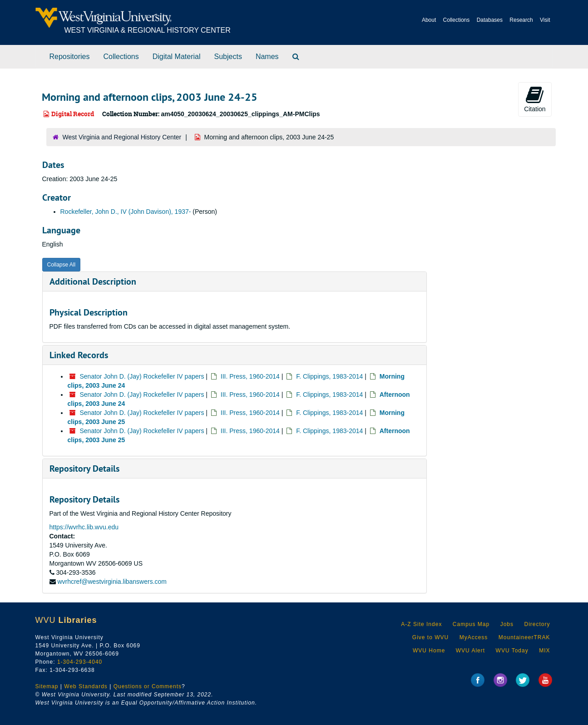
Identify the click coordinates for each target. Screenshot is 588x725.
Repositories (70, 57)
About (429, 20)
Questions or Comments (148, 686)
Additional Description (93, 281)
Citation (535, 99)
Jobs (507, 624)
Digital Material (177, 57)
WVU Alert (470, 651)
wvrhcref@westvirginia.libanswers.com (112, 582)
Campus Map (471, 624)
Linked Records (79, 355)
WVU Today (512, 651)
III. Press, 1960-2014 (250, 376)
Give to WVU (430, 637)
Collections (457, 20)
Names (267, 57)
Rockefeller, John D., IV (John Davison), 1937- (126, 212)
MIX (544, 651)
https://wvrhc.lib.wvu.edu (84, 527)
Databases (490, 20)
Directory (537, 624)
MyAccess (474, 637)
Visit (545, 20)
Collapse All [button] (62, 265)
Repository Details (84, 469)
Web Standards (86, 686)
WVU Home (429, 651)
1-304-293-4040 (80, 662)
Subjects (228, 57)
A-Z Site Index (421, 624)
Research (521, 20)
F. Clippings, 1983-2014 (329, 376)
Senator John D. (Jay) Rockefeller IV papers (142, 376)
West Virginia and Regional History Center (122, 137)
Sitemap (47, 686)
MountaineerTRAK (524, 637)
